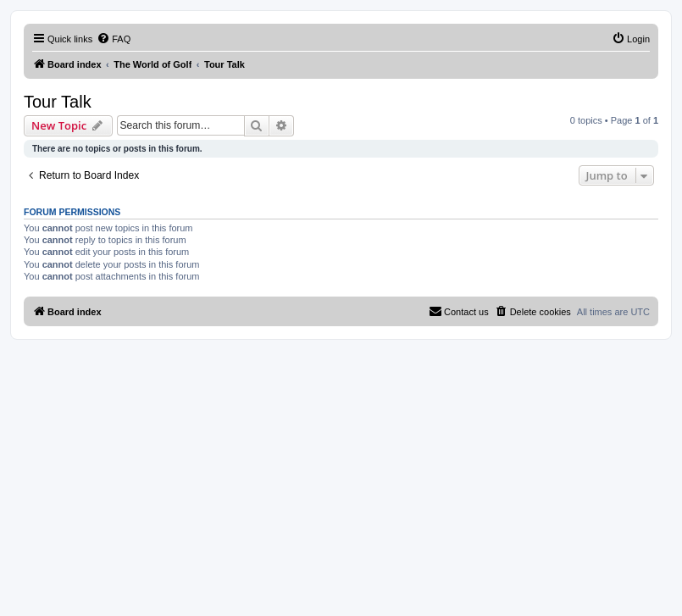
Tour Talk (58, 102)
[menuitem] (114, 39)
